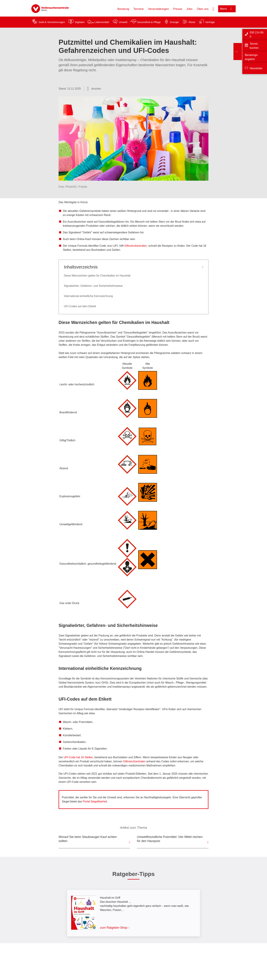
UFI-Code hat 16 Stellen (78, 757)
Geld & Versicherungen (52, 22)
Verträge (210, 22)
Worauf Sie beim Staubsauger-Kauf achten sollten (88, 839)
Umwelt (123, 22)
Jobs (190, 9)
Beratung (123, 9)
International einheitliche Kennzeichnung (88, 296)
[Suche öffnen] (213, 9)
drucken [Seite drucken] (96, 89)
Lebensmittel (102, 22)
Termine (139, 9)
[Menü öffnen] (227, 9)
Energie (174, 22)
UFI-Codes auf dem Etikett (80, 306)
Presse (178, 9)
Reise (192, 22)
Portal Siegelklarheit (95, 801)
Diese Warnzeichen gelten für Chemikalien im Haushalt (97, 276)
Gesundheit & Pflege (149, 22)
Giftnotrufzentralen (136, 246)
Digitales (80, 22)
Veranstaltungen (158, 9)
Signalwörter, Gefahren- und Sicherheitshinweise (93, 286)
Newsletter (256, 68)
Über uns (203, 9)
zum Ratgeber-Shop (114, 928)
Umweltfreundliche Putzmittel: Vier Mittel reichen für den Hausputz (170, 839)
